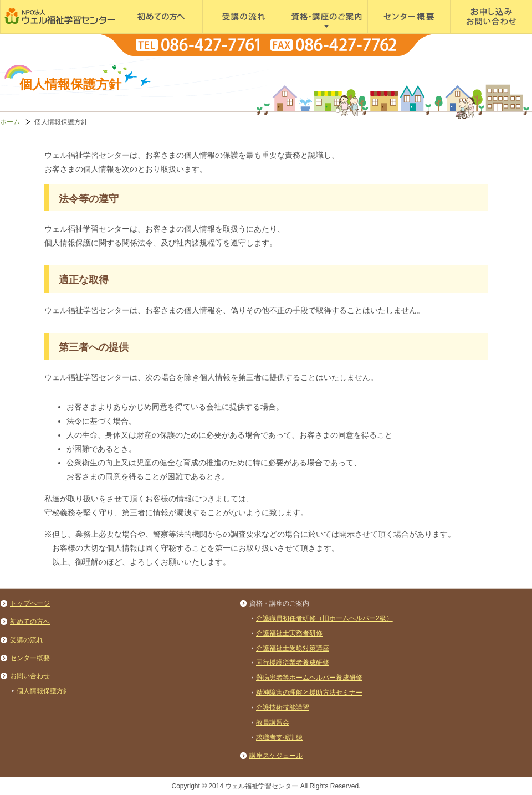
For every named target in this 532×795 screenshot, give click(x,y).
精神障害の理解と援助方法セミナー (309, 693)
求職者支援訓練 (279, 737)
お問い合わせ (30, 676)
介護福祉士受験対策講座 (293, 648)
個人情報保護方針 (43, 691)
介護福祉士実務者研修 (289, 633)
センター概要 (390, 33)
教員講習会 (273, 722)
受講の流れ (221, 33)
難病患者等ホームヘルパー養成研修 (309, 678)
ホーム (10, 122)
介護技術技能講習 (283, 707)
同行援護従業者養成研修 (293, 663)
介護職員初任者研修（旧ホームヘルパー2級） (324, 618)
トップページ (30, 603)
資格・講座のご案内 (318, 33)
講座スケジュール (276, 756)
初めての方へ (142, 33)
